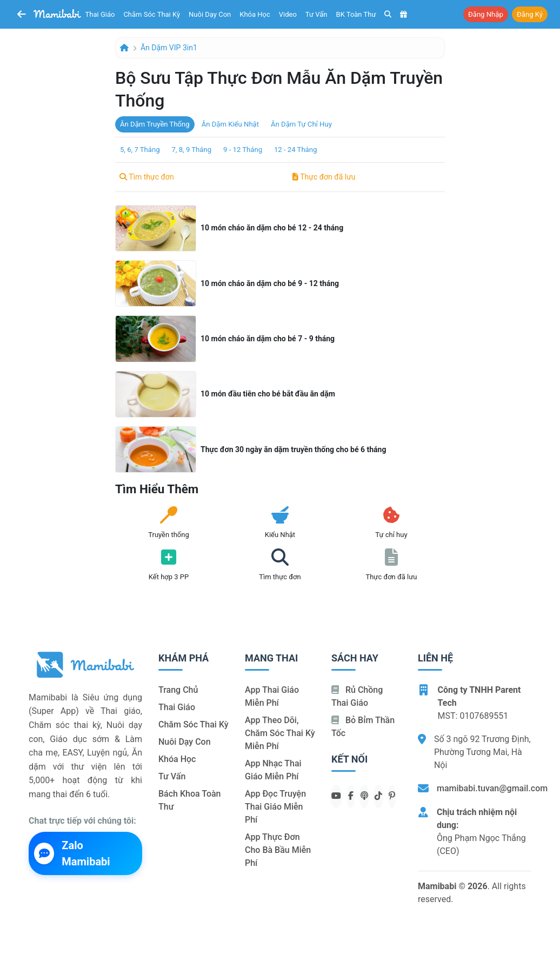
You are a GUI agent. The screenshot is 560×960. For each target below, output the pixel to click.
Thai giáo (100, 14)
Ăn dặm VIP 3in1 (169, 48)
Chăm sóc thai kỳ (152, 14)
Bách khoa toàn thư (190, 800)
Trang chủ (178, 690)
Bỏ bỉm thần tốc (363, 727)
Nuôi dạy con (210, 14)
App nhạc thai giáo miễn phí (273, 770)
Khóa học (255, 14)
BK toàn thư (356, 14)
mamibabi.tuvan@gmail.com (492, 788)
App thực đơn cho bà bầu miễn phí (278, 850)
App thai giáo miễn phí (272, 696)
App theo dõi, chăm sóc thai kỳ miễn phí (280, 733)
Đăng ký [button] (530, 14)
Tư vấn (316, 14)
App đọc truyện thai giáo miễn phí (275, 807)
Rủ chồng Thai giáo (357, 696)
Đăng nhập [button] (486, 14)
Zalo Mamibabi (72, 853)
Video (288, 14)
